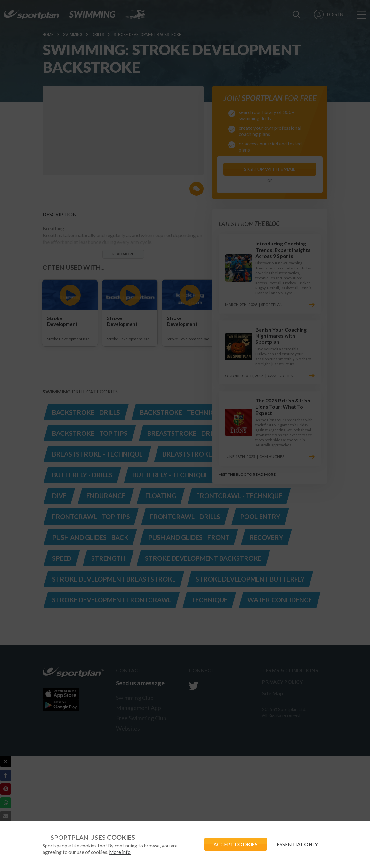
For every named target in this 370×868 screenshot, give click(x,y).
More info (120, 852)
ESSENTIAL (297, 844)
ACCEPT (236, 844)
